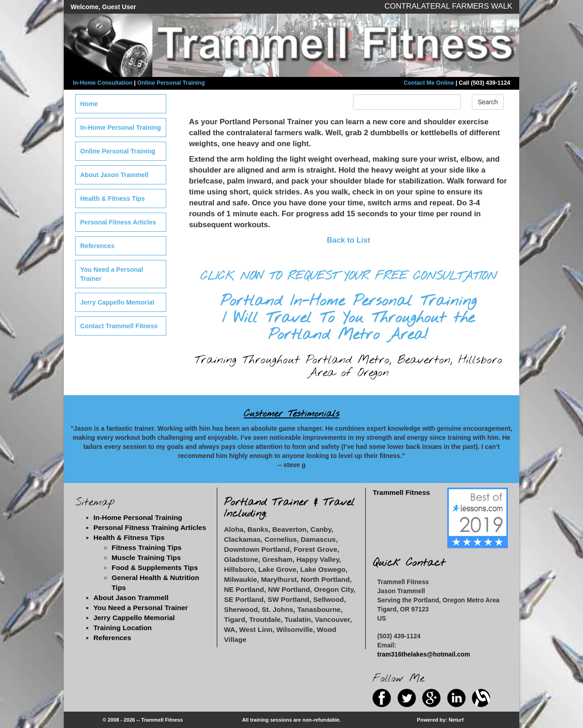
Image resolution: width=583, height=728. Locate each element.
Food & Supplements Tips (155, 568)
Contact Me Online (429, 83)
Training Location (123, 628)
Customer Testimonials (291, 414)
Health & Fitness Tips (113, 199)
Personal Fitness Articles (118, 222)
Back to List (348, 240)
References (97, 246)
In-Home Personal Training (120, 127)
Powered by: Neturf (440, 720)
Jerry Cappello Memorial (117, 302)
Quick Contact (409, 563)
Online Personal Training (171, 83)
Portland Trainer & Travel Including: (289, 508)
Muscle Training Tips (146, 557)
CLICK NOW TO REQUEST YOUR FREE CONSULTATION (348, 276)
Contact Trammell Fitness (119, 326)
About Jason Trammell (114, 175)
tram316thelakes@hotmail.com (424, 654)
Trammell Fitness (401, 492)
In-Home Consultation (103, 83)
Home (89, 104)
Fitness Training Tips (147, 547)
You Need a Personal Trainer (112, 274)
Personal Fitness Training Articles (150, 527)
